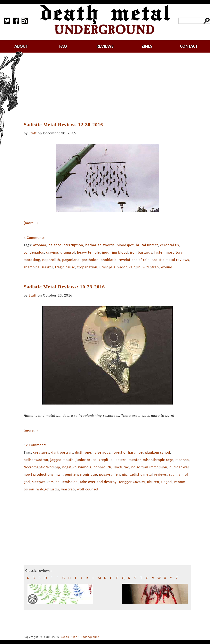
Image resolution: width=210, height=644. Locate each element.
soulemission (67, 482)
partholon (90, 260)
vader (122, 267)
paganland (71, 260)
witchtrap (151, 267)
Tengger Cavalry (132, 482)
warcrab (68, 489)
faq (63, 46)
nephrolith (51, 260)
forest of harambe (128, 452)
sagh (173, 474)
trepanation (87, 267)
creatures (41, 452)
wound (167, 267)
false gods (102, 452)
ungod (167, 482)
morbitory (174, 252)
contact (189, 46)
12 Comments (35, 445)
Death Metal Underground (80, 637)
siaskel (47, 267)
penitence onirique (81, 474)
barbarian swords (100, 245)
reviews (105, 46)
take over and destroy (98, 482)
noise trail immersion (149, 467)
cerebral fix (170, 245)
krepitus (106, 460)
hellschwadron (36, 460)
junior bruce (86, 460)
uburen (153, 482)
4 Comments (34, 238)
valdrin (135, 267)
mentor (135, 460)
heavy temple (88, 252)
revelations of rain (134, 260)
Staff (33, 133)
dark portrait (62, 452)
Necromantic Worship (42, 467)
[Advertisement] (110, 87)
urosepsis (107, 267)
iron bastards (141, 252)
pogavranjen (109, 474)
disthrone (83, 452)
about (21, 46)
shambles (31, 267)
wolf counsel (88, 489)
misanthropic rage (158, 460)
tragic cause (65, 267)
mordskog (32, 260)
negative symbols (77, 467)
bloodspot (125, 245)
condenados (34, 252)
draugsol (68, 252)
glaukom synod (157, 452)
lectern (120, 460)
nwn (59, 474)
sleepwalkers (43, 482)
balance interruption (66, 245)
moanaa (182, 460)
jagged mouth (62, 460)
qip (125, 474)
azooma (40, 245)
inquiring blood (115, 252)
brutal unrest (147, 245)
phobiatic (109, 260)
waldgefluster (48, 489)
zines (147, 46)
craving (52, 252)
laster (159, 252)
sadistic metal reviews (170, 260)
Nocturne (121, 467)
